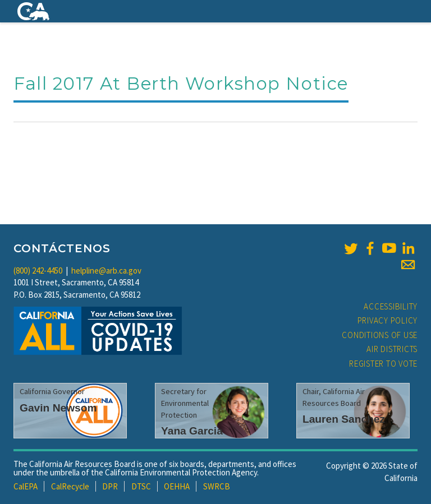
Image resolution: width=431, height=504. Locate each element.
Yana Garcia (192, 431)
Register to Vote (383, 364)
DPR (110, 486)
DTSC (141, 486)
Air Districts (392, 349)
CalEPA (26, 486)
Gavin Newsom (58, 408)
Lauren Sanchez (344, 419)
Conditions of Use (380, 335)
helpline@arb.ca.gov (106, 271)
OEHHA (177, 486)
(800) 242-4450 (38, 271)
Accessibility (391, 306)
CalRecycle (70, 486)
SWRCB (217, 486)
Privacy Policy (388, 320)
